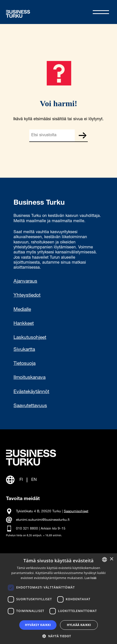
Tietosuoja (24, 364)
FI (21, 480)
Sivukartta (24, 350)
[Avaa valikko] (101, 12)
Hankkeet (24, 324)
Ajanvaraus (25, 282)
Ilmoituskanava (29, 378)
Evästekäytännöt (31, 392)
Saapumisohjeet (76, 511)
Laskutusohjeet (30, 338)
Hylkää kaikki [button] (79, 625)
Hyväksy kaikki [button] (38, 625)
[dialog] (58, 599)
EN (34, 480)
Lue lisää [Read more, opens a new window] (90, 578)
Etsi (82, 135)
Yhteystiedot (27, 296)
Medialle (22, 310)
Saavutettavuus (30, 406)
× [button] (111, 559)
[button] (58, 636)
